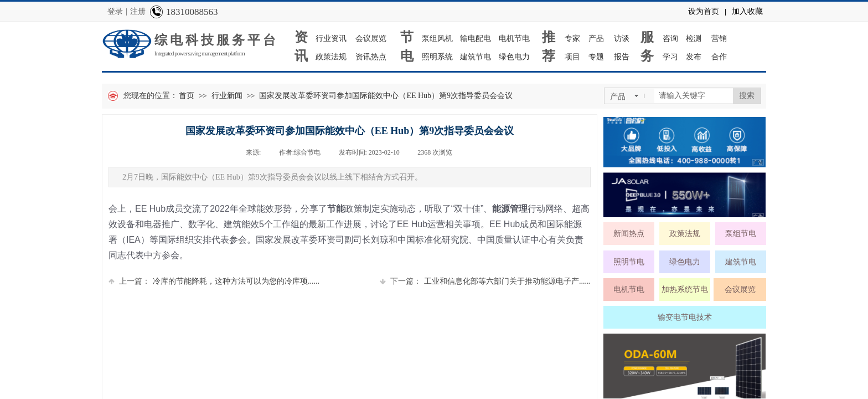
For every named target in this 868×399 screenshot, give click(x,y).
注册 (138, 11)
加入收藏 (747, 11)
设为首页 (704, 11)
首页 (187, 96)
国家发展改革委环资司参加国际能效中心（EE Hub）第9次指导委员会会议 (386, 96)
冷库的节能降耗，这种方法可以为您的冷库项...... (214, 281)
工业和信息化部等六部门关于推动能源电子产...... (485, 281)
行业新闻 (227, 96)
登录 (115, 11)
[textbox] (694, 96)
